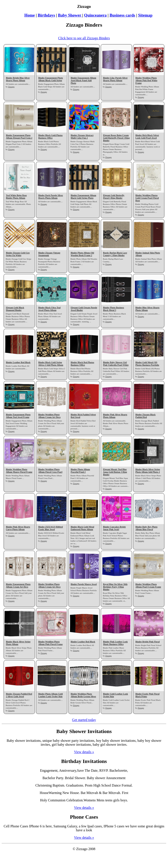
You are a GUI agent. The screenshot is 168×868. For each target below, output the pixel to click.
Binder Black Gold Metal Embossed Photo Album (82, 528)
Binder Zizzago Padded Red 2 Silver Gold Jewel (19, 695)
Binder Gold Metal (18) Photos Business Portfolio (147, 364)
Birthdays (46, 15)
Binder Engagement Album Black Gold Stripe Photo (83, 197)
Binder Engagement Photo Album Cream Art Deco (18, 586)
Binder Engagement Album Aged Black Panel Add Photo (83, 80)
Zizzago (11, 87)
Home (30, 15)
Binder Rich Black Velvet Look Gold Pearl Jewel (147, 137)
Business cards (122, 15)
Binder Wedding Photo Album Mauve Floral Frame (19, 471)
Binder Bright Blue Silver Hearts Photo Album (18, 79)
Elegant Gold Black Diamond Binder (15, 309)
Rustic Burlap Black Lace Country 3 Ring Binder (115, 254)
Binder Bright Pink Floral (148, 642)
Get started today (84, 720)
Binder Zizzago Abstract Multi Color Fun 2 (82, 137)
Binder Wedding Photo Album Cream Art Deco (49, 416)
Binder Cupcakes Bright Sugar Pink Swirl (114, 528)
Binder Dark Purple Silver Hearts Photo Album (51, 197)
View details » (84, 752)
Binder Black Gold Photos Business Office (50, 137)
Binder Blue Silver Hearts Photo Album (147, 309)
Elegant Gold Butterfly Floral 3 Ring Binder (114, 197)
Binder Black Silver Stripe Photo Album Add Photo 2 (148, 471)
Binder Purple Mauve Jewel (84, 584)
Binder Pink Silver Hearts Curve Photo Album (18, 528)
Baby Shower (70, 15)
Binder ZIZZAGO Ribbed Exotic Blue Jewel (51, 528)
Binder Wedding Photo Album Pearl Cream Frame (148, 586)
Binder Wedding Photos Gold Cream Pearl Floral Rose (147, 198)
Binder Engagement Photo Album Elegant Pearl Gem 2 (19, 137)
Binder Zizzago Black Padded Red (145, 416)
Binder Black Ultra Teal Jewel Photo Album (49, 309)
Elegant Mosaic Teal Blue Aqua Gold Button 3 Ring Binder (115, 472)
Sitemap (145, 15)
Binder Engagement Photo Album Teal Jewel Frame (18, 416)
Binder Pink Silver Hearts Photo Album (115, 416)
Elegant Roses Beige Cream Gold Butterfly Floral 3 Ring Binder (116, 138)
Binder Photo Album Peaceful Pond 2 (80, 471)
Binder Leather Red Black (18, 362)
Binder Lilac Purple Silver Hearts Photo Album (115, 79)
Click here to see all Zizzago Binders (84, 38)
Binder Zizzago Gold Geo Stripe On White (18, 254)
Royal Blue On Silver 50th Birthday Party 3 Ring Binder (115, 587)
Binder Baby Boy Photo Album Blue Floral (146, 528)
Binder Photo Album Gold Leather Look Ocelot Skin (51, 695)
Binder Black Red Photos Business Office (82, 364)
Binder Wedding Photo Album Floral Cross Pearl (50, 471)
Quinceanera (95, 15)
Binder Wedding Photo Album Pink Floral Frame (50, 643)
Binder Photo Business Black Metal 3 (114, 309)
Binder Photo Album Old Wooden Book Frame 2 (82, 254)
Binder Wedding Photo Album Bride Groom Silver (83, 695)
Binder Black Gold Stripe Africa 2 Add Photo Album (51, 364)
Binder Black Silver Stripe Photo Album (18, 643)
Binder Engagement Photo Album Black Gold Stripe (51, 79)
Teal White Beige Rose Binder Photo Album (16, 197)
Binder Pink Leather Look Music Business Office (115, 643)
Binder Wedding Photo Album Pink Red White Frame (146, 80)
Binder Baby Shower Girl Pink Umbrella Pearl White (116, 364)
